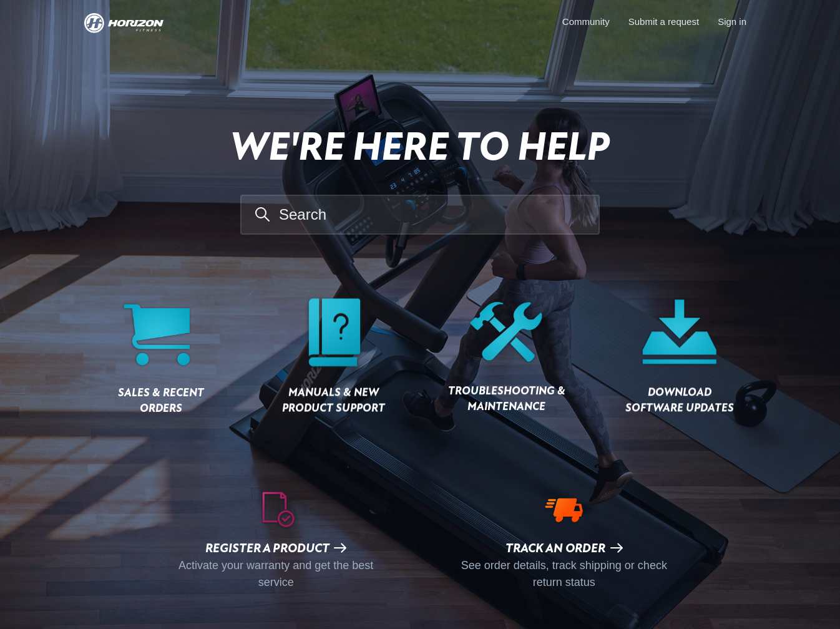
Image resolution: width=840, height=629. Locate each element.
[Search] (420, 215)
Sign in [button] (732, 22)
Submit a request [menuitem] (664, 22)
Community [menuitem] (586, 22)
